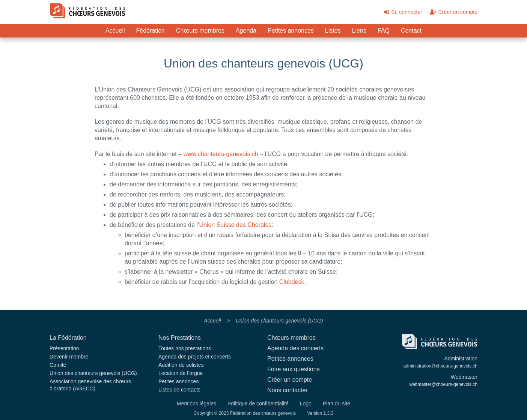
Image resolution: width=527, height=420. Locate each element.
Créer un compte (454, 12)
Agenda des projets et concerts (195, 357)
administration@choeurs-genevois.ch (440, 366)
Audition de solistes (181, 365)
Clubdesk (292, 282)
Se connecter (403, 12)
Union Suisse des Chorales (235, 225)
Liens (359, 31)
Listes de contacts (179, 390)
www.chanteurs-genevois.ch (221, 154)
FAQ (384, 31)
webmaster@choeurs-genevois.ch (443, 384)
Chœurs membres (200, 31)
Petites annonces (291, 31)
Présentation (64, 348)
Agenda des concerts (295, 348)
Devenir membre (69, 357)
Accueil (115, 31)
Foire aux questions (294, 369)
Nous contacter (288, 390)
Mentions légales (196, 403)
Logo (306, 403)
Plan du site (337, 403)
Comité (58, 365)
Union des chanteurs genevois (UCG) (93, 373)
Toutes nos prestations (185, 348)
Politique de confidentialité (258, 403)
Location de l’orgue (181, 373)
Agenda (246, 31)
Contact (411, 31)
